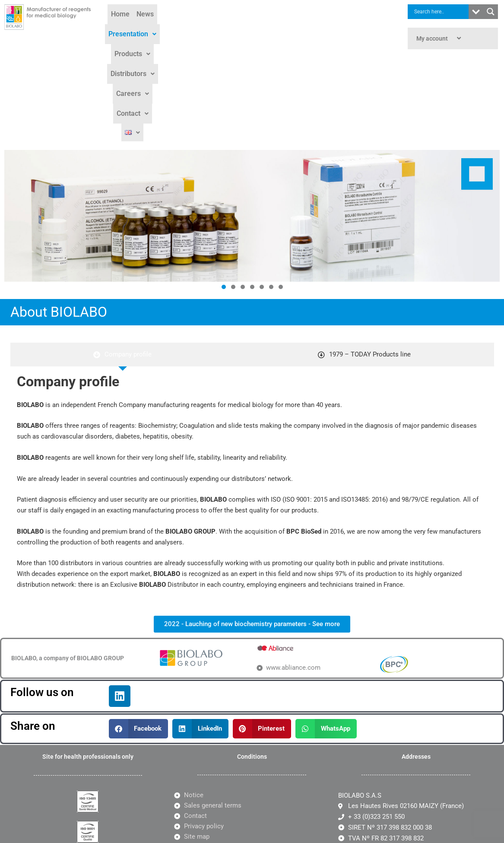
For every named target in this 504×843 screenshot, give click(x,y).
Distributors (295, 17)
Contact (230, 37)
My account (440, 38)
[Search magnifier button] (491, 12)
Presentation (199, 17)
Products (248, 17)
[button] (199, 17)
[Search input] (440, 12)
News (159, 17)
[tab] (123, 262)
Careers (340, 17)
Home (135, 17)
